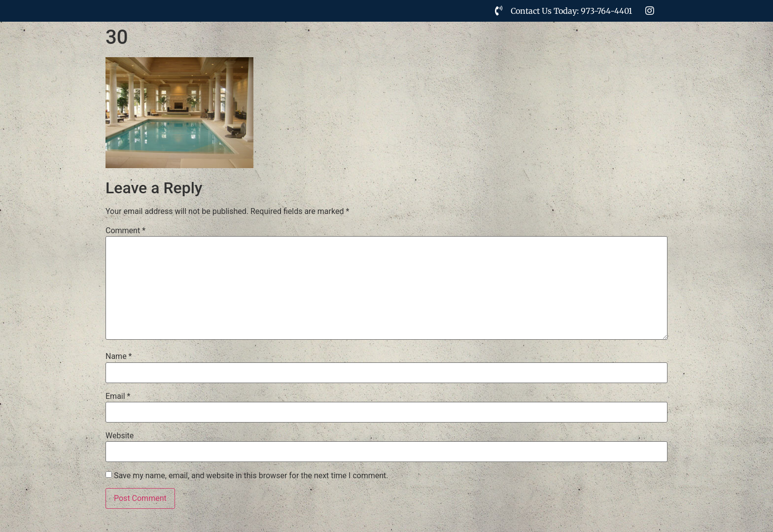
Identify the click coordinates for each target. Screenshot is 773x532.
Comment (125, 231)
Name (119, 356)
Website (120, 436)
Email (118, 396)
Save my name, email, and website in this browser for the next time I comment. (251, 476)
